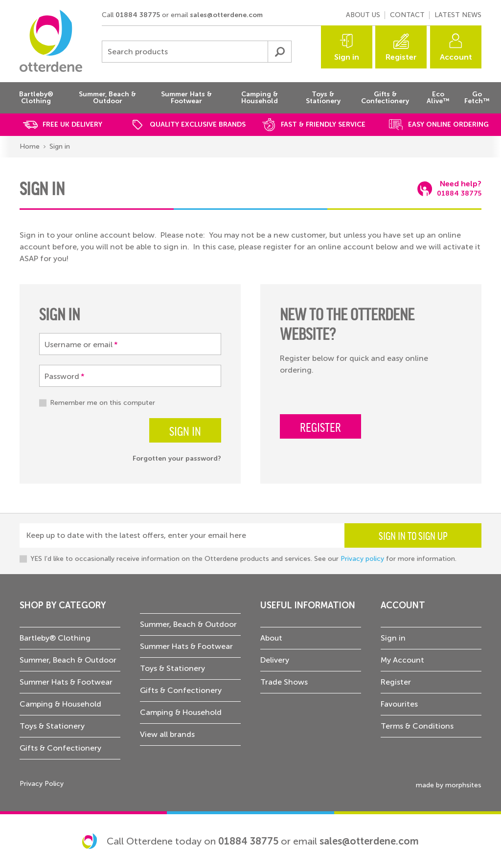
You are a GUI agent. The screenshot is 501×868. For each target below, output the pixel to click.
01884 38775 (138, 15)
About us (363, 15)
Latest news (458, 15)
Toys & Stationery (52, 726)
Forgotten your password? (177, 458)
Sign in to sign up (413, 535)
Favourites (399, 704)
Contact (407, 15)
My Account (402, 660)
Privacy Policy (42, 784)
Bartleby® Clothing (55, 638)
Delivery (275, 660)
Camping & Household (60, 704)
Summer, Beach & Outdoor (68, 660)
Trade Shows (284, 682)
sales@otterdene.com (226, 15)
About (271, 638)
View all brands (167, 734)
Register (401, 57)
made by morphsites (449, 785)
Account (456, 57)
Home (30, 146)
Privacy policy (362, 559)
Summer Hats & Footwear (66, 682)
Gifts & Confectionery (60, 748)
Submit (279, 52)
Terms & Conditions (417, 726)
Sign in (347, 57)
